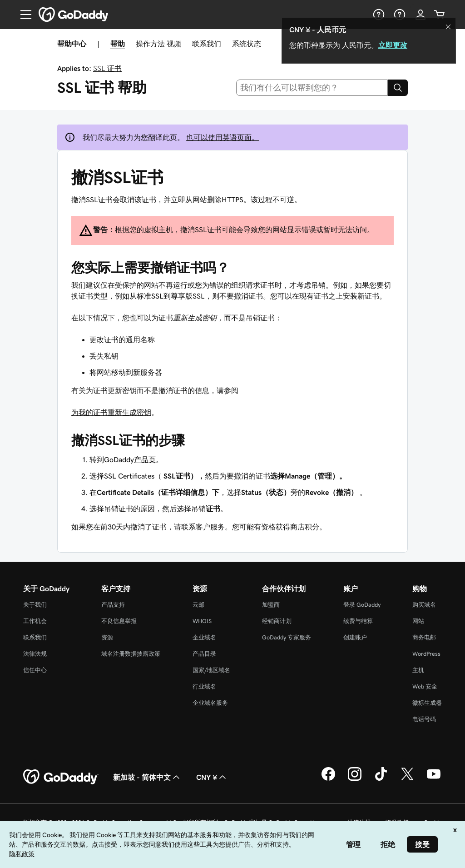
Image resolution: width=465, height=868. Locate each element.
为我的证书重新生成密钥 (111, 412)
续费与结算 (358, 621)
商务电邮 (424, 637)
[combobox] (312, 88)
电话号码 (424, 719)
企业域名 (204, 637)
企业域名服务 (210, 703)
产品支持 (113, 605)
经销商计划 (277, 621)
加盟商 (271, 605)
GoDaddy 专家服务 (287, 637)
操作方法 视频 (158, 44)
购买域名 (424, 605)
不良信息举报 (119, 621)
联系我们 (207, 44)
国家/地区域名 (211, 670)
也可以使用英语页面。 (223, 137)
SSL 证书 (107, 68)
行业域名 (204, 686)
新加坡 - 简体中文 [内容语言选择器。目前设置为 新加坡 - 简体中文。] (147, 777)
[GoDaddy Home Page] (61, 777)
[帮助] (378, 15)
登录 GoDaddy (362, 605)
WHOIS (202, 621)
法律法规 (35, 654)
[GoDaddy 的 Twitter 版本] (407, 779)
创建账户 (355, 637)
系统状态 (247, 44)
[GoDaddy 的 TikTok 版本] (381, 779)
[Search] (398, 88)
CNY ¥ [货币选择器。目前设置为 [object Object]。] (212, 777)
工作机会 (35, 621)
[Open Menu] (22, 15)
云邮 (198, 605)
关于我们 (35, 605)
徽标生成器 (427, 703)
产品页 (145, 459)
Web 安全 (425, 686)
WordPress (426, 654)
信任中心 (35, 670)
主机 (418, 670)
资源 (107, 637)
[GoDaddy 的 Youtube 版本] (434, 779)
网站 (418, 621)
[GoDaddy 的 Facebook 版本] (328, 779)
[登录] (420, 15)
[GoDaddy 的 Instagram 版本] (355, 779)
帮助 (118, 44)
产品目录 (204, 654)
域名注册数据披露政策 (131, 654)
